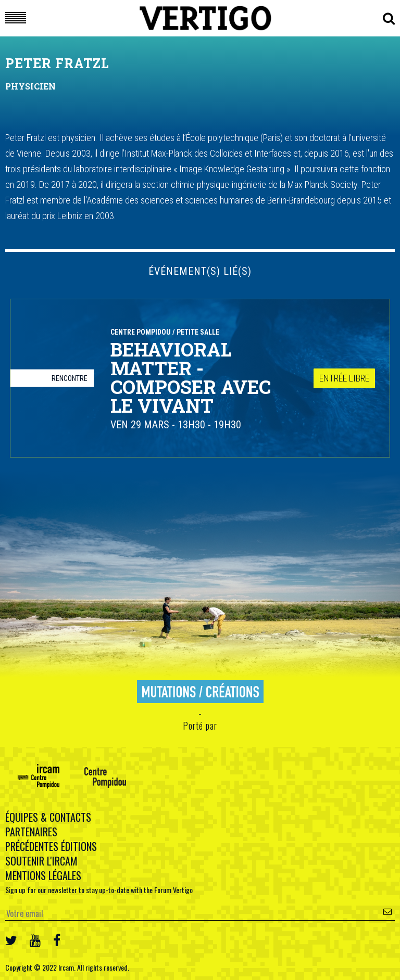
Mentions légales (43, 875)
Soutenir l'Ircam (41, 861)
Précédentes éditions (51, 846)
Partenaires (31, 832)
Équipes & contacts (48, 817)
